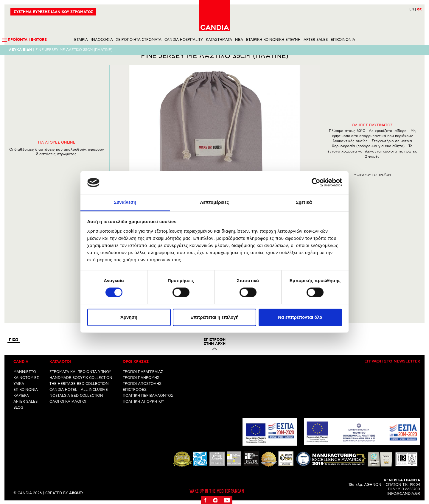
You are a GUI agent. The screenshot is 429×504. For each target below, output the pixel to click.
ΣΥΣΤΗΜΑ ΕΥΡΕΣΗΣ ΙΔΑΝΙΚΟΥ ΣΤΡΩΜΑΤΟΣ (53, 12)
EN (413, 9)
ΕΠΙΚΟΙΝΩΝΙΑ (343, 40)
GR (419, 10)
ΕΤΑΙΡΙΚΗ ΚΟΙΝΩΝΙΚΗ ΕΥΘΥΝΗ (273, 40)
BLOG (18, 407)
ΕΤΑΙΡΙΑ (81, 40)
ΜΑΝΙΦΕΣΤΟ (25, 371)
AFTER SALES (316, 40)
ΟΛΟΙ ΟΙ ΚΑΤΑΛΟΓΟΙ (68, 401)
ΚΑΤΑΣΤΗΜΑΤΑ (219, 40)
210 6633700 (409, 488)
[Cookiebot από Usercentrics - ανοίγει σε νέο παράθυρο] (316, 183)
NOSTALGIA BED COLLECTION (76, 395)
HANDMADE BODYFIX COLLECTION (81, 377)
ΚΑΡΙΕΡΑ (21, 395)
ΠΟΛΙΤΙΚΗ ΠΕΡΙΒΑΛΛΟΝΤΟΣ (148, 395)
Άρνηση (129, 317)
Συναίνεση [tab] (125, 202)
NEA (239, 40)
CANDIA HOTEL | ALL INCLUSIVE (79, 389)
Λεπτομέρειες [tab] (215, 202)
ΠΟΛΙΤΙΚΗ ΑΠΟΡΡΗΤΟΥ (143, 401)
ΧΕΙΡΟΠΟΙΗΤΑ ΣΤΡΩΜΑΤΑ (139, 40)
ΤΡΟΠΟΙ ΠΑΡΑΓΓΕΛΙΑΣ (143, 371)
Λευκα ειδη (20, 50)
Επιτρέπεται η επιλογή (214, 317)
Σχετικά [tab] (304, 202)
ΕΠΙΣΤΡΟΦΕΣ (135, 389)
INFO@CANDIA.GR (404, 493)
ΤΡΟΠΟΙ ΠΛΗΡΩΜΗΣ (141, 377)
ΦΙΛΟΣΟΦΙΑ (102, 40)
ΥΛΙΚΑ (19, 383)
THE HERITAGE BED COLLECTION (79, 383)
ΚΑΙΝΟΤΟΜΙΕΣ (26, 377)
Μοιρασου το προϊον (372, 185)
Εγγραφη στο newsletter (392, 361)
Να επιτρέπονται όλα (300, 317)
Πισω (14, 339)
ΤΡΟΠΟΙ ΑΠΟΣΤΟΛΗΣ (142, 383)
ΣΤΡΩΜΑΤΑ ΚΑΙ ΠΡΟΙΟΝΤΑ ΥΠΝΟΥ (80, 371)
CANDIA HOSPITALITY (184, 40)
